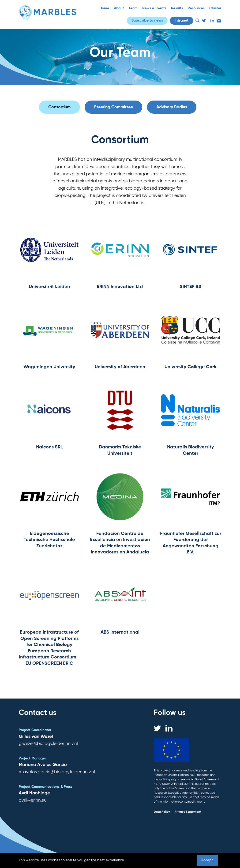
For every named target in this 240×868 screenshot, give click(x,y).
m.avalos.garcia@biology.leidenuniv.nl (57, 772)
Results (177, 8)
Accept (207, 860)
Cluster (215, 8)
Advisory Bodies (172, 107)
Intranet (182, 21)
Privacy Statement (188, 812)
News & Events (154, 8)
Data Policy (162, 812)
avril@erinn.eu (33, 800)
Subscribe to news (147, 21)
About (119, 8)
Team (133, 8)
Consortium (59, 107)
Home (104, 8)
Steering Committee (113, 107)
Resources (196, 8)
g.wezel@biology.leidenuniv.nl (48, 744)
